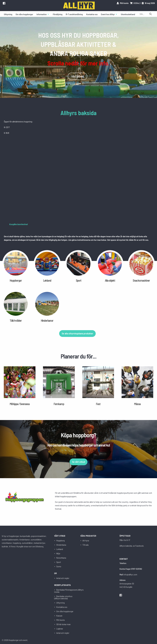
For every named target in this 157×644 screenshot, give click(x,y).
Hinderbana (61, 545)
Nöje (58, 553)
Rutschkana (61, 558)
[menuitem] (8, 14)
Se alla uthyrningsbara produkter (77, 333)
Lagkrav (60, 629)
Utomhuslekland (128, 14)
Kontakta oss (92, 14)
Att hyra (86, 541)
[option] (78, 57)
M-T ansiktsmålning (74, 14)
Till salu (86, 545)
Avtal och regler (63, 578)
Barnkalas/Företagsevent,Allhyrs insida (65, 591)
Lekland (60, 549)
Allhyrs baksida (78, 113)
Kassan (59, 616)
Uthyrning (8, 14)
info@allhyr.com (130, 574)
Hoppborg (61, 541)
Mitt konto (61, 620)
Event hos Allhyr (108, 14)
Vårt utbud (77, 76)
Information (42, 14)
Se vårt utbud (79, 462)
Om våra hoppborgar (24, 14)
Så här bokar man (63, 624)
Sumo (59, 566)
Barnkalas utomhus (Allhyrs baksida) (63, 597)
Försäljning (58, 14)
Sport (59, 562)
